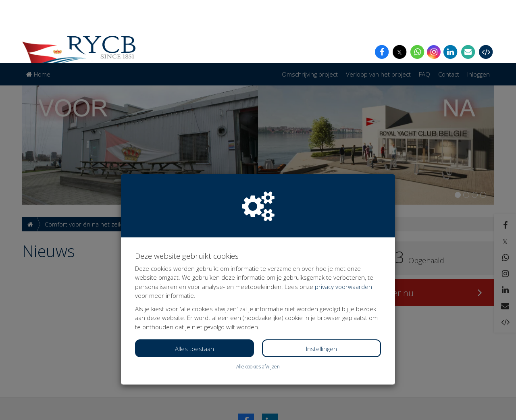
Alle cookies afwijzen (258, 303)
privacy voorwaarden (343, 223)
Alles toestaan (195, 285)
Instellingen (321, 285)
